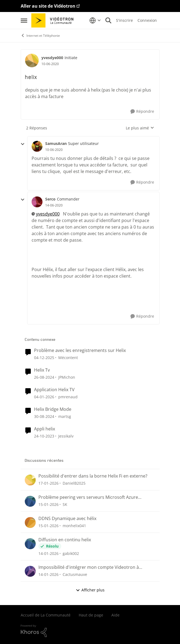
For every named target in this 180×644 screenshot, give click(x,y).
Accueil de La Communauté (46, 615)
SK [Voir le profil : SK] (65, 504)
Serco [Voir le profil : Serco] (50, 199)
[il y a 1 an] (44, 377)
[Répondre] (142, 112)
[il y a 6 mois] (44, 397)
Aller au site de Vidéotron (48, 6)
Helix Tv (42, 370)
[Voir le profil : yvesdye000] (32, 60)
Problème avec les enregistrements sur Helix (80, 350)
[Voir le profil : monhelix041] (30, 523)
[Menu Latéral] (24, 20)
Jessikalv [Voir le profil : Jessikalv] (66, 436)
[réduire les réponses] (23, 144)
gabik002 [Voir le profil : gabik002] (71, 553)
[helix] (54, 150)
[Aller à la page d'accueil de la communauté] (54, 20)
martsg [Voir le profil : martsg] (65, 416)
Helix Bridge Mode (53, 409)
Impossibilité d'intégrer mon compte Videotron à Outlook (89, 567)
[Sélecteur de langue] (95, 20)
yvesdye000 (48, 214)
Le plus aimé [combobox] (140, 128)
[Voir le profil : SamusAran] (37, 146)
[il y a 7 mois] (44, 358)
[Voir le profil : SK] (30, 501)
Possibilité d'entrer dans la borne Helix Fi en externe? (93, 476)
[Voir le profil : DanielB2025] (30, 480)
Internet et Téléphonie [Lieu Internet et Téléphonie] (40, 36)
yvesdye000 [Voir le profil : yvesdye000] (52, 58)
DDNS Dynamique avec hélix (67, 519)
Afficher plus (90, 590)
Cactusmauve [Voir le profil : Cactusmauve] (75, 574)
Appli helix (45, 429)
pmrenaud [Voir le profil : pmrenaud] (68, 397)
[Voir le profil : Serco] (37, 202)
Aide (115, 615)
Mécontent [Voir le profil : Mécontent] (68, 358)
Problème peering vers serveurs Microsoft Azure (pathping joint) (88, 497)
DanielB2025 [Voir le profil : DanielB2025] (74, 483)
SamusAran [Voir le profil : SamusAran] (56, 143)
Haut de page (91, 615)
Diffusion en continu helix (65, 540)
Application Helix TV (54, 390)
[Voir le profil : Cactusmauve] (30, 571)
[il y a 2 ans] (44, 436)
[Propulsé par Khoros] (90, 631)
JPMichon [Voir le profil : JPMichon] (67, 377)
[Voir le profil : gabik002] (30, 544)
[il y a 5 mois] (48, 483)
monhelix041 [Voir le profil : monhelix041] (74, 526)
